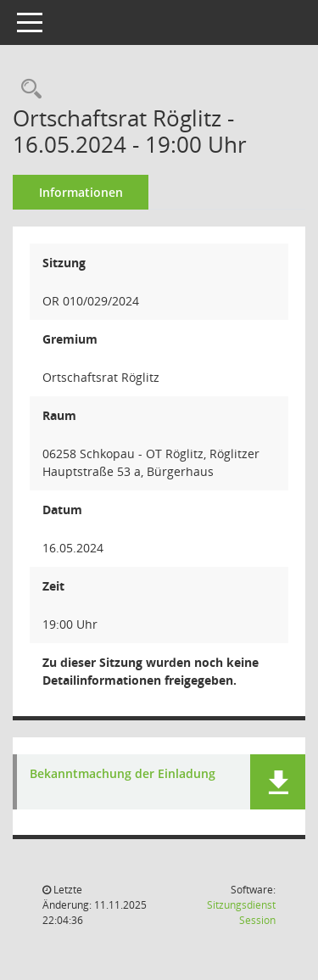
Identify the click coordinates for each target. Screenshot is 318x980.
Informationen (81, 192)
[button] (278, 782)
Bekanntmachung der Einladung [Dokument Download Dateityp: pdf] (123, 774)
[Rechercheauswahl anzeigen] (27, 90)
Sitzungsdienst (241, 913)
